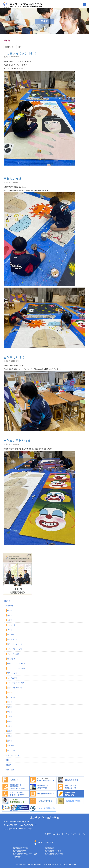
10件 (20, 47)
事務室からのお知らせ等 (54, 834)
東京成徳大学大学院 (20, 848)
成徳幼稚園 (17, 857)
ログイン (82, 834)
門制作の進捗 (12, 179)
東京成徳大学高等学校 (53, 851)
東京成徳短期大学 (19, 851)
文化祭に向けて (14, 357)
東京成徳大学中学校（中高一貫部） (26, 854)
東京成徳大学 (50, 848)
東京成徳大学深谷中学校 (54, 854)
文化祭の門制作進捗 (17, 441)
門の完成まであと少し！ (20, 53)
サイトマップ (71, 834)
